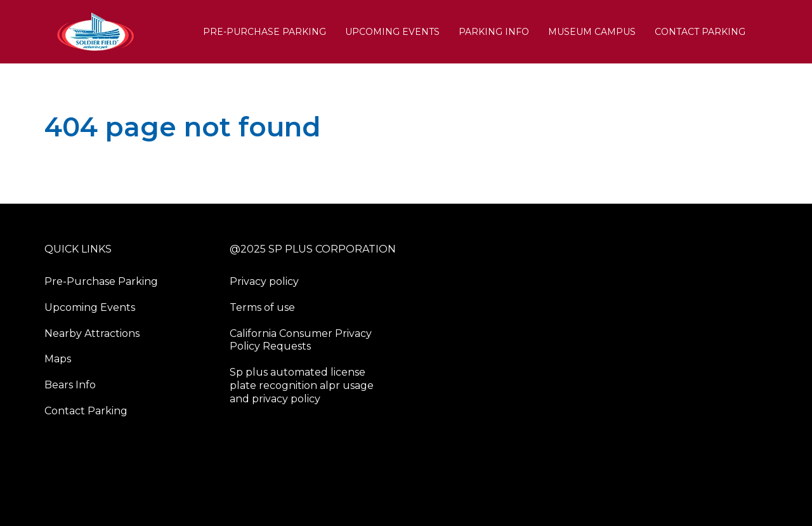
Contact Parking (700, 32)
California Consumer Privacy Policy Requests (301, 340)
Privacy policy (264, 281)
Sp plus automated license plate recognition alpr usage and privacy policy (302, 385)
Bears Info (70, 385)
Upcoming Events (392, 32)
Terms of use (262, 307)
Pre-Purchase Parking (265, 32)
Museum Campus (592, 32)
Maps (58, 359)
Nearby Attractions (92, 333)
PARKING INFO (494, 32)
